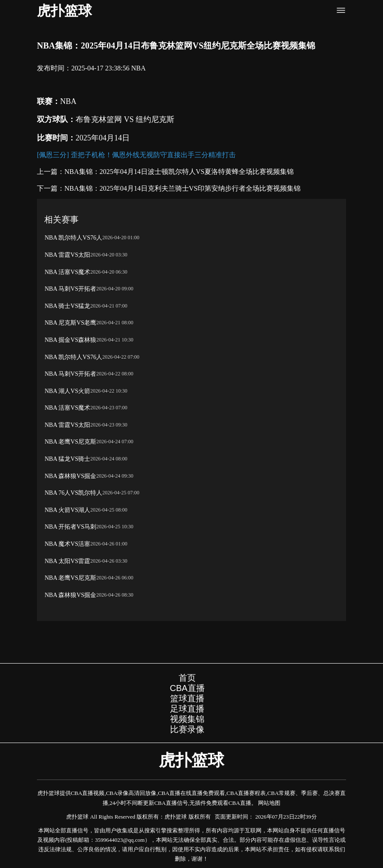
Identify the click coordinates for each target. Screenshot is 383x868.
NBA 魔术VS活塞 (67, 544)
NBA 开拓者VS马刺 (70, 527)
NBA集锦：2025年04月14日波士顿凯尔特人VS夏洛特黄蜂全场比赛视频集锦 (179, 172)
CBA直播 (187, 688)
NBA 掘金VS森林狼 (70, 340)
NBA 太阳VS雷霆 (67, 561)
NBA (139, 68)
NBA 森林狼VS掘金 (70, 476)
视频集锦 (187, 719)
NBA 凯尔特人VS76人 (73, 238)
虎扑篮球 (64, 11)
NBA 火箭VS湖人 (67, 510)
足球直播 (187, 709)
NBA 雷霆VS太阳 (67, 255)
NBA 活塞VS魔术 (67, 272)
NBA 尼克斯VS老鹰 (70, 323)
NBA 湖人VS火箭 (67, 391)
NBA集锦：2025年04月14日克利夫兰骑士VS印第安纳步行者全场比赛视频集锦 (182, 188)
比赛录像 (187, 729)
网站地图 (269, 803)
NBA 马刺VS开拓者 (70, 289)
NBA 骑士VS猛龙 (67, 306)
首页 (187, 678)
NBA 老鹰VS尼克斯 (70, 442)
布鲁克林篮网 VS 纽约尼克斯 (125, 119)
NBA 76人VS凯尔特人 (73, 493)
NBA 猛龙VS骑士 (67, 459)
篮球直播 (187, 698)
